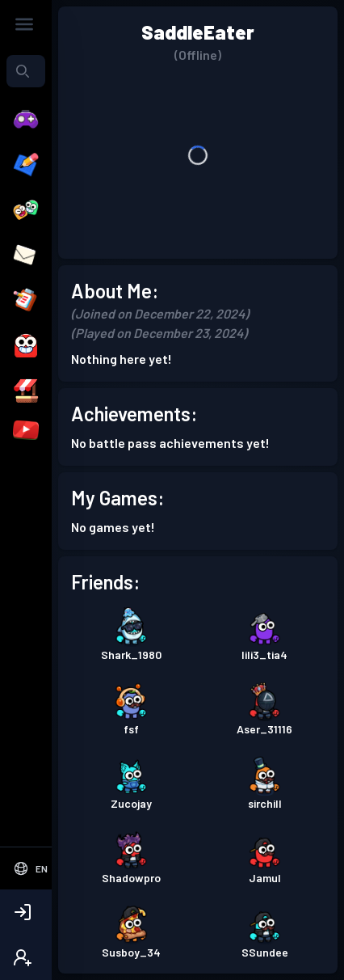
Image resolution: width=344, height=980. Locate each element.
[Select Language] (30, 868)
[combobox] (26, 71)
